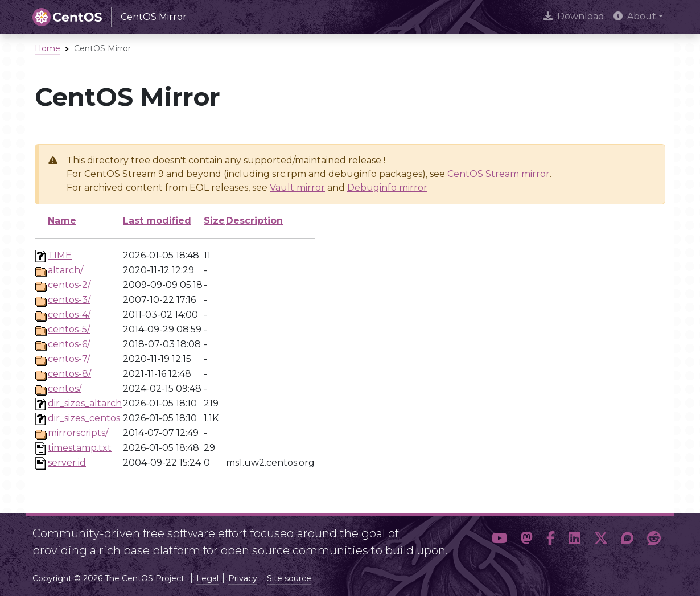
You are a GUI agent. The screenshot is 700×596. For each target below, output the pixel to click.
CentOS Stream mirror (499, 174)
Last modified (157, 221)
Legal (207, 578)
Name (62, 221)
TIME (60, 255)
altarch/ (65, 270)
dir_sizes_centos (84, 418)
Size (214, 221)
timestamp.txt (80, 448)
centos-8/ (69, 374)
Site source (289, 578)
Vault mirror (297, 188)
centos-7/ (69, 359)
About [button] (635, 16)
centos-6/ (69, 344)
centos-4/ (69, 315)
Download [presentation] (574, 16)
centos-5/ (69, 329)
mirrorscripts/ (78, 433)
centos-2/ (69, 285)
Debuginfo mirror (387, 188)
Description (254, 221)
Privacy (243, 578)
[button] (499, 539)
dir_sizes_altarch (85, 403)
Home (48, 48)
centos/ (65, 389)
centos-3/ (69, 300)
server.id (67, 463)
